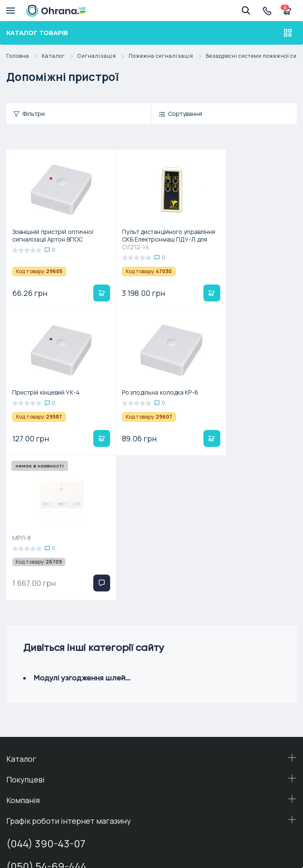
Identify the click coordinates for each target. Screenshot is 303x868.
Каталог (60, 56)
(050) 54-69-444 (46, 723)
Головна (24, 56)
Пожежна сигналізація (167, 56)
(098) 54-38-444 (46, 754)
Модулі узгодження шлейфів (85, 534)
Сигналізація (103, 56)
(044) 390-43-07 (46, 700)
